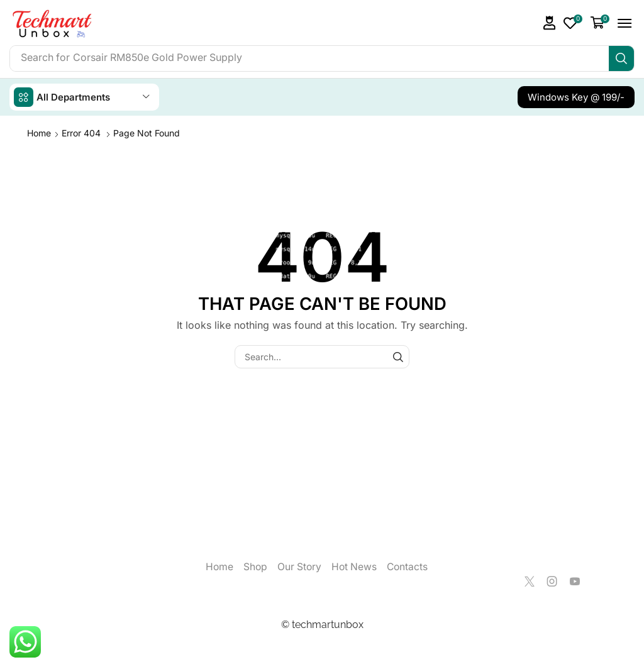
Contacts (408, 567)
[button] (550, 23)
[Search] (621, 58)
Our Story (299, 567)
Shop (254, 567)
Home (39, 133)
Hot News (354, 567)
